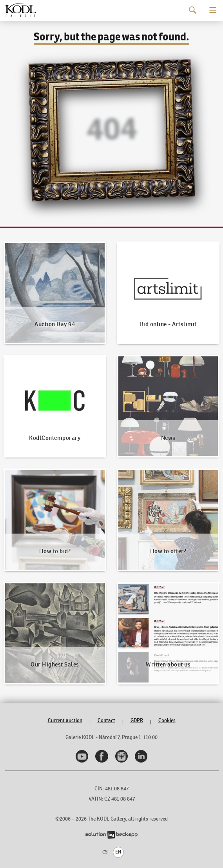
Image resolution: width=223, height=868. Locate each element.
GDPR (137, 720)
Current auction (65, 720)
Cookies (167, 720)
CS (105, 852)
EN (118, 852)
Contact (106, 720)
